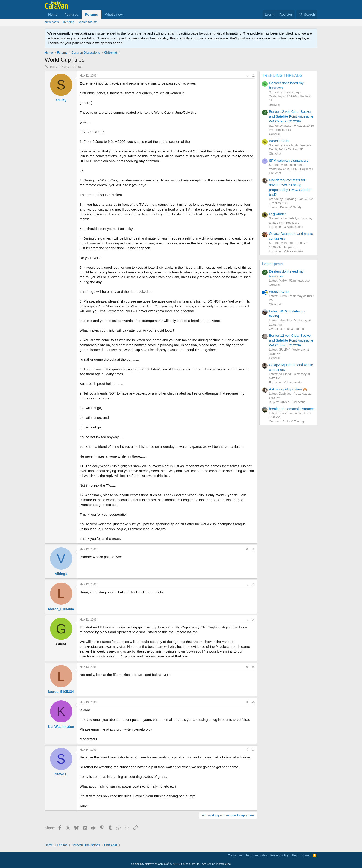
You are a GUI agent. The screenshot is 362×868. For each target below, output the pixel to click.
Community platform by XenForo (166, 864)
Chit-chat (275, 153)
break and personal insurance (292, 409)
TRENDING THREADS (282, 76)
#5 (253, 667)
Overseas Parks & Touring (286, 329)
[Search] (307, 14)
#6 (253, 702)
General (274, 105)
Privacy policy (279, 855)
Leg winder (277, 214)
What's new (114, 14)
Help (295, 855)
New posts (52, 22)
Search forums (88, 22)
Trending (68, 22)
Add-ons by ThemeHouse (216, 864)
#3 (253, 584)
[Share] (247, 76)
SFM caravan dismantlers (289, 160)
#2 (253, 549)
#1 (253, 76)
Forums (92, 14)
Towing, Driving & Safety (285, 207)
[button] (126, 14)
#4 (253, 620)
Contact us (235, 855)
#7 (253, 750)
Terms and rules (256, 855)
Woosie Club (279, 141)
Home (53, 14)
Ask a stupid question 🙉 (288, 389)
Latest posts (273, 264)
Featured (71, 14)
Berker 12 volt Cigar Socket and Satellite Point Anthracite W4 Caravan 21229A (291, 116)
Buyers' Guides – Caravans (287, 402)
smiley (53, 67)
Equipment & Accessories (286, 227)
